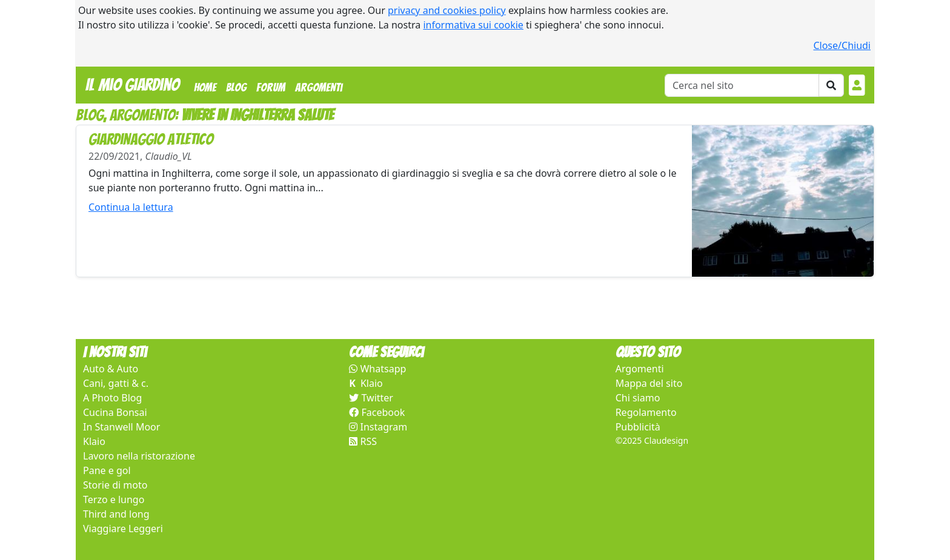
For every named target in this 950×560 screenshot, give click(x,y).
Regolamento (646, 412)
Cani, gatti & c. (116, 383)
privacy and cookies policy (447, 10)
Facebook (377, 412)
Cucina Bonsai (115, 412)
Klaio (94, 441)
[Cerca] (742, 85)
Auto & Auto (111, 369)
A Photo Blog (112, 398)
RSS (363, 441)
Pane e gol (107, 470)
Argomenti (319, 87)
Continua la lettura (131, 207)
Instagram (378, 427)
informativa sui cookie (473, 25)
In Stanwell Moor (121, 427)
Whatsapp (377, 369)
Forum (271, 87)
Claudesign (666, 440)
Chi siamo (638, 398)
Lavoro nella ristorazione (139, 456)
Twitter (371, 398)
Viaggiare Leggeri (123, 529)
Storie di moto (115, 485)
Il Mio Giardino (132, 85)
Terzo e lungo (114, 499)
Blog (236, 87)
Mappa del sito (649, 383)
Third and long (116, 514)
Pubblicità (638, 427)
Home (208, 86)
